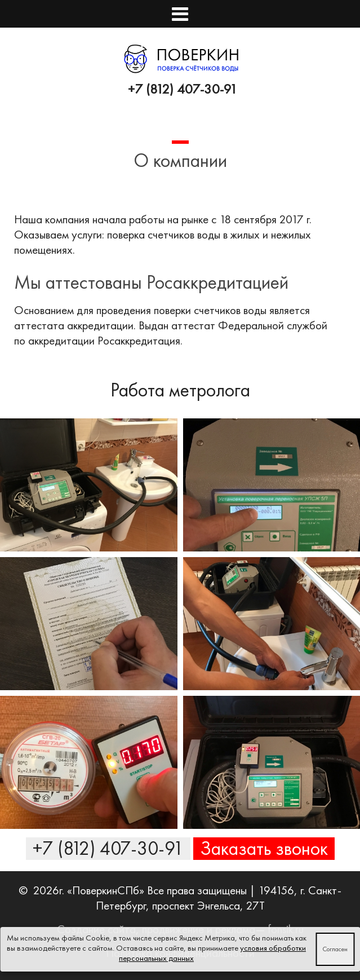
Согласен (335, 949)
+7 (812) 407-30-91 (183, 89)
